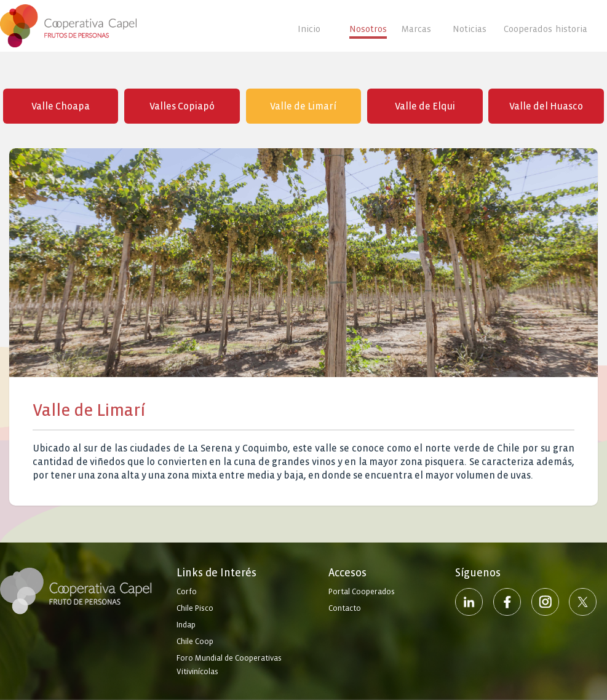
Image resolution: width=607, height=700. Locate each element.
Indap (186, 625)
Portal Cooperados (362, 592)
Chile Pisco (195, 608)
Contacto (345, 608)
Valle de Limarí (303, 106)
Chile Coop (195, 642)
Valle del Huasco (546, 106)
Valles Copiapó (182, 106)
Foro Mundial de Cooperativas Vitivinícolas (229, 665)
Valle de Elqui (425, 106)
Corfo (187, 592)
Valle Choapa (61, 106)
